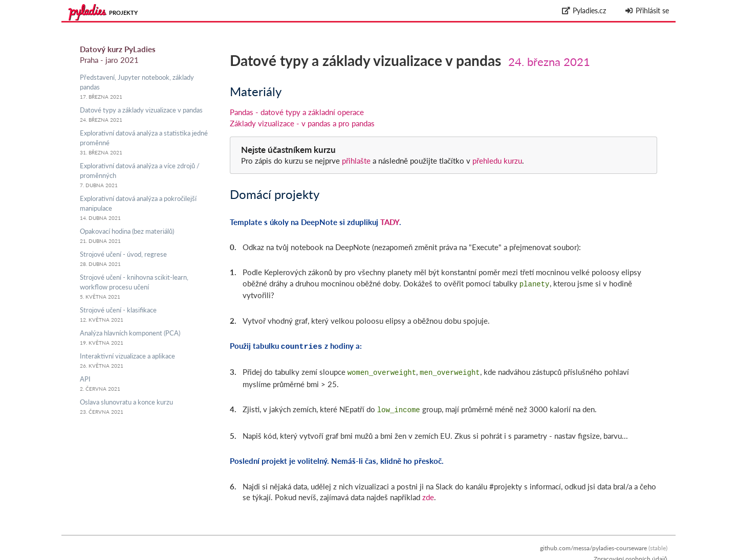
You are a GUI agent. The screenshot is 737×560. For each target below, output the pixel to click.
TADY (390, 222)
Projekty (123, 13)
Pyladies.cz (584, 10)
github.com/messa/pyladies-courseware (593, 544)
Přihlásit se (647, 10)
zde (428, 493)
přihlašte (356, 161)
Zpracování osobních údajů (631, 555)
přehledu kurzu (496, 161)
